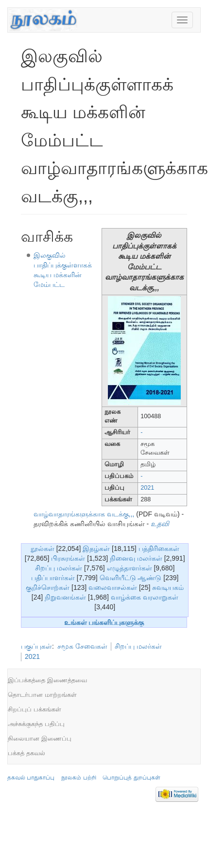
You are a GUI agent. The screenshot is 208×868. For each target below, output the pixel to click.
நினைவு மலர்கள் (136, 558)
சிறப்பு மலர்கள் (59, 568)
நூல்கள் (43, 549)
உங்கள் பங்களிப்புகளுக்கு (104, 622)
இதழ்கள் (96, 549)
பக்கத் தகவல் (26, 753)
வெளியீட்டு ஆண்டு (131, 578)
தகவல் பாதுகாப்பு (31, 778)
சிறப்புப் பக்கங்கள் (35, 709)
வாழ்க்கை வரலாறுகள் (145, 597)
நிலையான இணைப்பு (40, 738)
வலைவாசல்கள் (113, 587)
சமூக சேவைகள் (82, 646)
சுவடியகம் (168, 587)
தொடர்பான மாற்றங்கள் (42, 695)
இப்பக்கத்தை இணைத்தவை (47, 680)
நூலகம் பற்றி (78, 778)
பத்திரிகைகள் (159, 549)
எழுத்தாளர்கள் (130, 568)
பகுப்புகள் (36, 646)
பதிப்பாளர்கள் (53, 578)
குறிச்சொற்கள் (48, 587)
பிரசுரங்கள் (68, 558)
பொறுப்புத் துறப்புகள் (131, 778)
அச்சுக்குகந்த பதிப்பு (36, 724)
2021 (147, 488)
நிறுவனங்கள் (65, 597)
